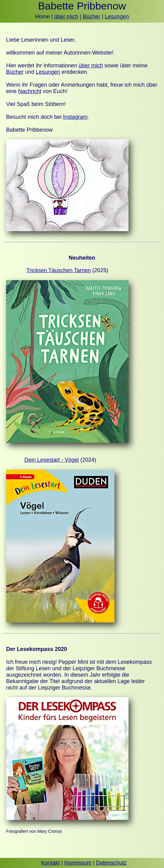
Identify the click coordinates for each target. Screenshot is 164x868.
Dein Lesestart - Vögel (51, 460)
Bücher (92, 17)
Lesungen (117, 17)
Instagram (75, 117)
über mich (66, 17)
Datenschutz (111, 863)
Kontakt (50, 863)
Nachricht (30, 91)
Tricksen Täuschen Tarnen (59, 270)
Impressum (78, 863)
